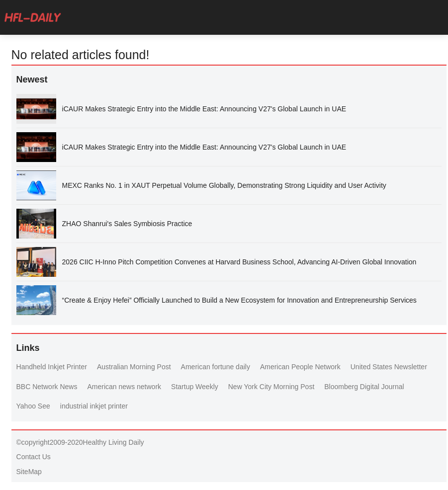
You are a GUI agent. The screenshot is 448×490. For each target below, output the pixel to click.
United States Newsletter (389, 367)
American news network (124, 387)
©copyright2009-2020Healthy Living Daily (80, 442)
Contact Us (34, 457)
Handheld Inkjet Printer (52, 367)
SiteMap (29, 472)
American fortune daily (216, 367)
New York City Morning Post (271, 387)
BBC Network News (47, 387)
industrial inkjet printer (94, 406)
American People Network (300, 367)
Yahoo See (33, 406)
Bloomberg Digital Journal (364, 387)
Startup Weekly (195, 387)
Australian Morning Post (134, 367)
